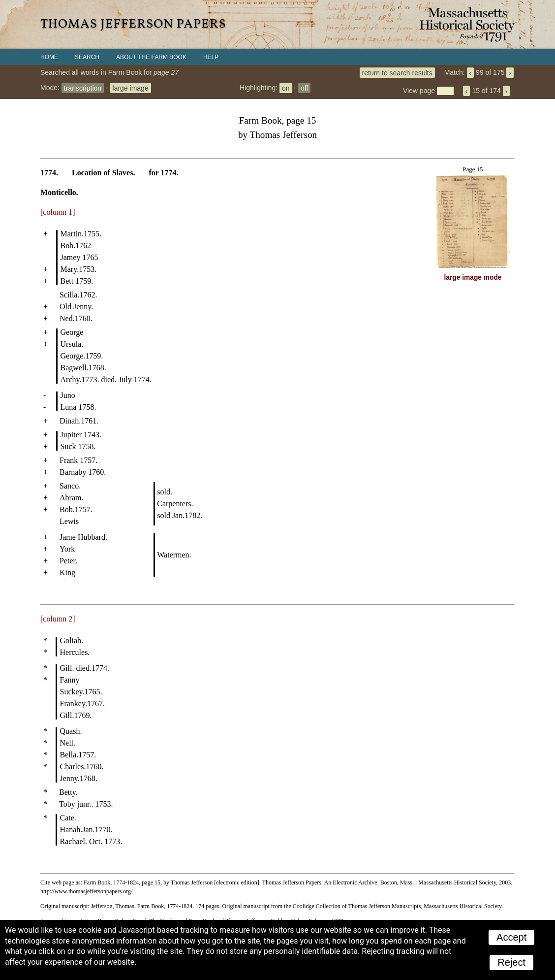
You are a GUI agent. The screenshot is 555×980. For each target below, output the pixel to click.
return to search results (397, 72)
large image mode (473, 278)
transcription (83, 88)
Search (87, 57)
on (286, 88)
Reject (511, 962)
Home (49, 57)
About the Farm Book (151, 57)
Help (211, 57)
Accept (511, 937)
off (304, 88)
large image (131, 88)
